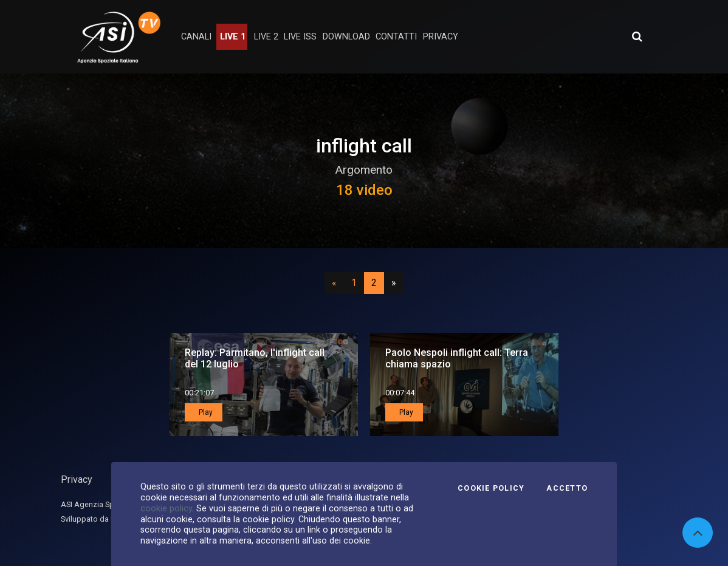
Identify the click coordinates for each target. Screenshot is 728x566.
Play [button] (205, 412)
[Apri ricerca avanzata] (637, 36)
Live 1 (233, 37)
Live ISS (300, 37)
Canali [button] (196, 37)
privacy (441, 37)
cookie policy (166, 508)
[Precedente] (334, 283)
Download (346, 37)
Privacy (77, 479)
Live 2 (266, 37)
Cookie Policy (491, 488)
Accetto (567, 488)
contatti (396, 37)
